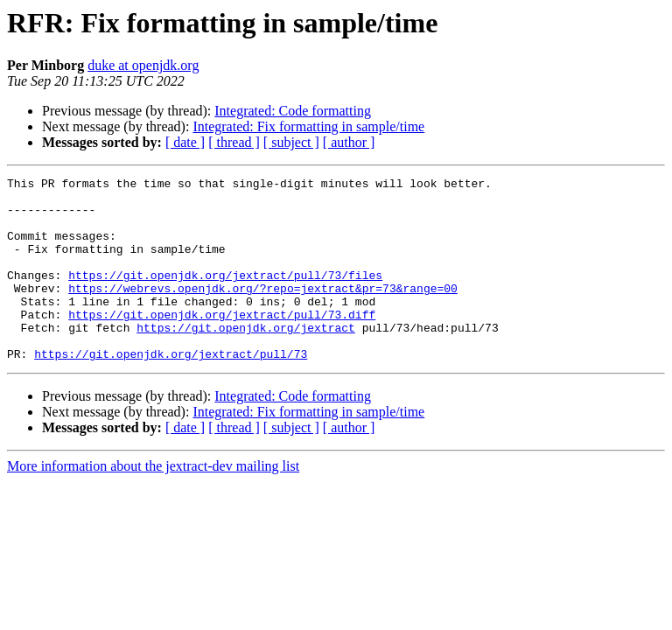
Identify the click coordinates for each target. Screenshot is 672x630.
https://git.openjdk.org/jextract (246, 359)
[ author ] (349, 142)
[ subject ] (291, 142)
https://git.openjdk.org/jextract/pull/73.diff (222, 343)
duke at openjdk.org (143, 65)
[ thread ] (234, 142)
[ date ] (185, 142)
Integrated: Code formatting (293, 111)
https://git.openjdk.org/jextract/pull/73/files (225, 296)
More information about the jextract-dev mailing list (153, 503)
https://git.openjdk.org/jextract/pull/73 (171, 390)
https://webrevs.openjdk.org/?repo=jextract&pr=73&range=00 (263, 311)
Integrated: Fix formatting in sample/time (308, 126)
